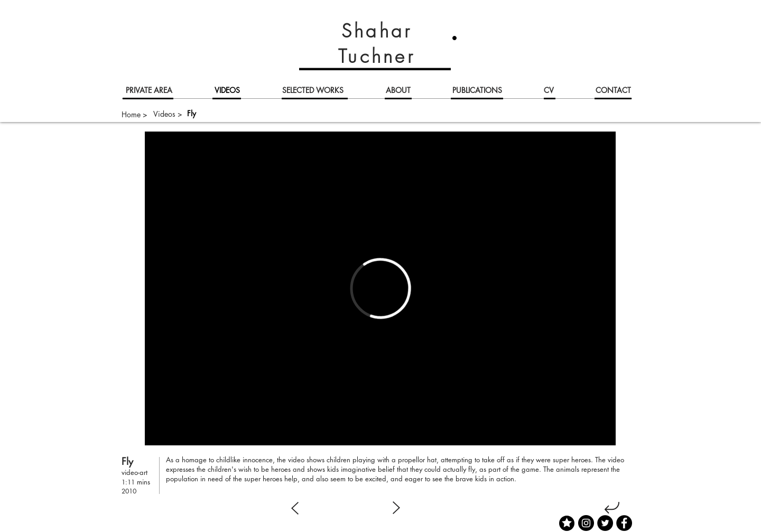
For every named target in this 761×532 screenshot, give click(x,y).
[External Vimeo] (380, 288)
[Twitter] (605, 523)
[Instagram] (586, 523)
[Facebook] (624, 523)
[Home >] (134, 114)
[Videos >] (168, 114)
